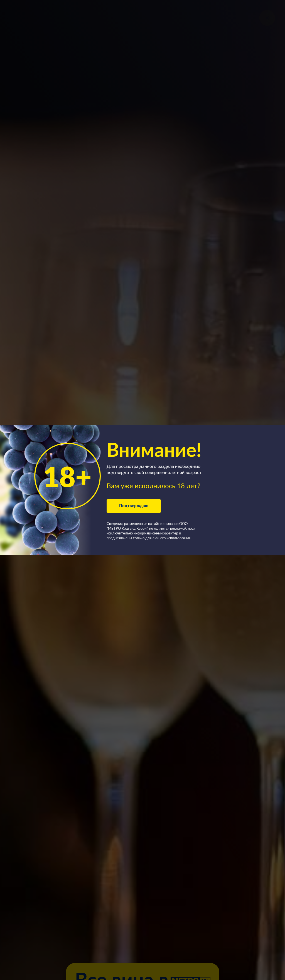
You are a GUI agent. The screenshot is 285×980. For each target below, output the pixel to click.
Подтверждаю (134, 506)
